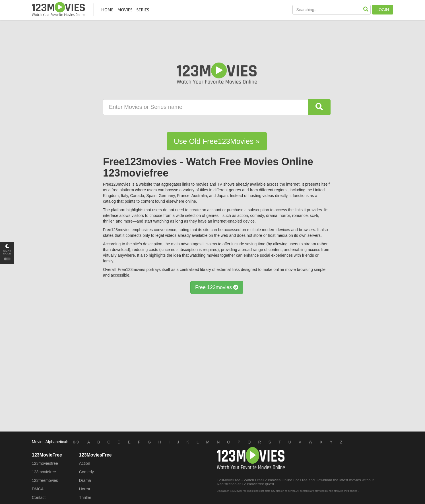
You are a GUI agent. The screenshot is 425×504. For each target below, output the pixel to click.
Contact (39, 497)
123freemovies (45, 480)
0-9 (76, 442)
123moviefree (44, 472)
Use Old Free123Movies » (217, 141)
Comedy (86, 472)
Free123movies (58, 9)
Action (85, 463)
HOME (107, 10)
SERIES (143, 10)
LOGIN (383, 10)
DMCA (38, 489)
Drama (85, 480)
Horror (85, 489)
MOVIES (125, 10)
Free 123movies (217, 287)
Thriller (85, 497)
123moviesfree (45, 463)
